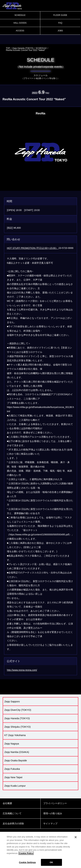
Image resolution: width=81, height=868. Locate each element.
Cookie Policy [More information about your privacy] (26, 857)
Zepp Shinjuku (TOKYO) (18, 727)
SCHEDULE (20, 15)
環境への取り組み (53, 813)
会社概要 (7, 803)
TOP (8, 48)
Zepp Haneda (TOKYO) (23, 48)
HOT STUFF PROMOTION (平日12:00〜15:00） (33, 248)
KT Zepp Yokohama (15, 735)
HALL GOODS (20, 23)
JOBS (60, 31)
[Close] (76, 841)
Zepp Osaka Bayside (16, 760)
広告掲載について (12, 813)
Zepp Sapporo (12, 702)
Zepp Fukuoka (12, 769)
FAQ (60, 23)
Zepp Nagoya (12, 744)
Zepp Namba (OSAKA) (17, 752)
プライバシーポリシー (55, 803)
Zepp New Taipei (13, 777)
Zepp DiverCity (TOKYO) (18, 710)
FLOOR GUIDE (60, 15)
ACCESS (20, 31)
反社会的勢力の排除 (13, 824)
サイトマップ (50, 824)
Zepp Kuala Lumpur (15, 786)
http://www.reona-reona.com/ (22, 670)
